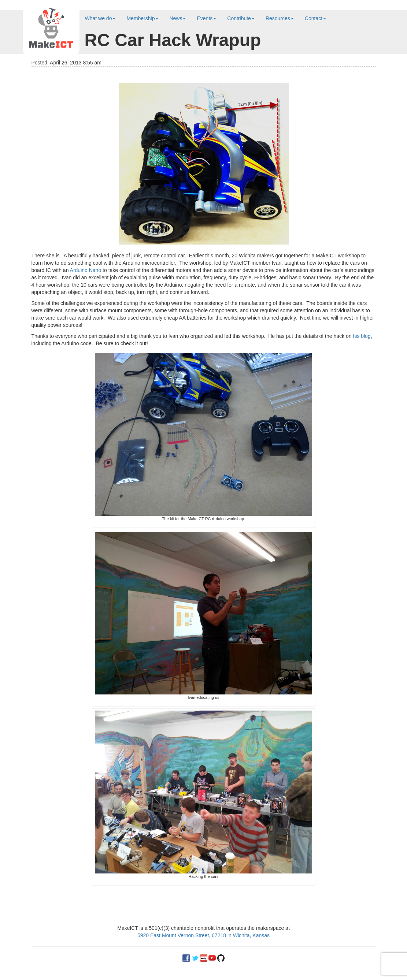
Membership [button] (142, 18)
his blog (362, 336)
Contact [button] (315, 18)
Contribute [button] (241, 18)
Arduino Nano (86, 270)
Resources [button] (280, 18)
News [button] (177, 18)
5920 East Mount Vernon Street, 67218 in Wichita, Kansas (203, 935)
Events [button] (206, 18)
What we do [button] (100, 18)
